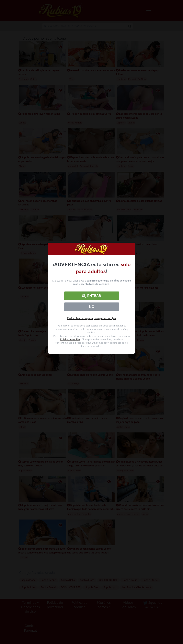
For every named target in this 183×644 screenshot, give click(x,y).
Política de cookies (70, 339)
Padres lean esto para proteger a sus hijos (92, 318)
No (92, 307)
